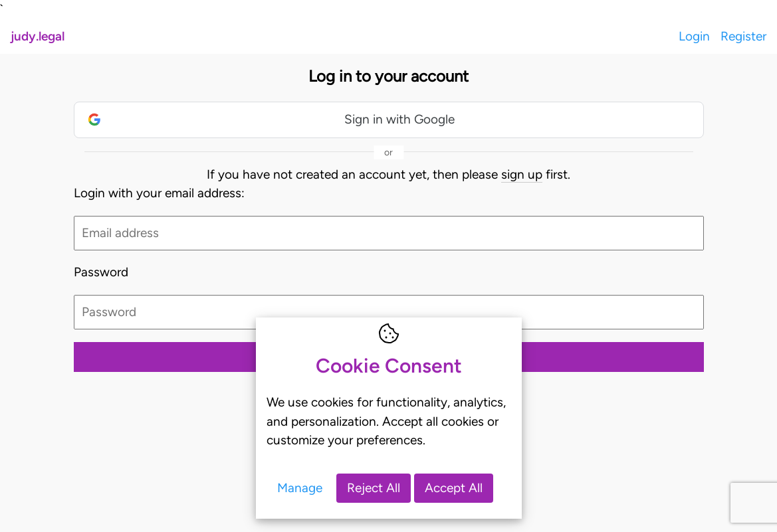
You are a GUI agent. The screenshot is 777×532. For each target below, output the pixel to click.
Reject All (374, 488)
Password (101, 272)
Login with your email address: (159, 193)
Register (743, 36)
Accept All (454, 488)
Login (694, 36)
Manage (300, 488)
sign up (522, 174)
